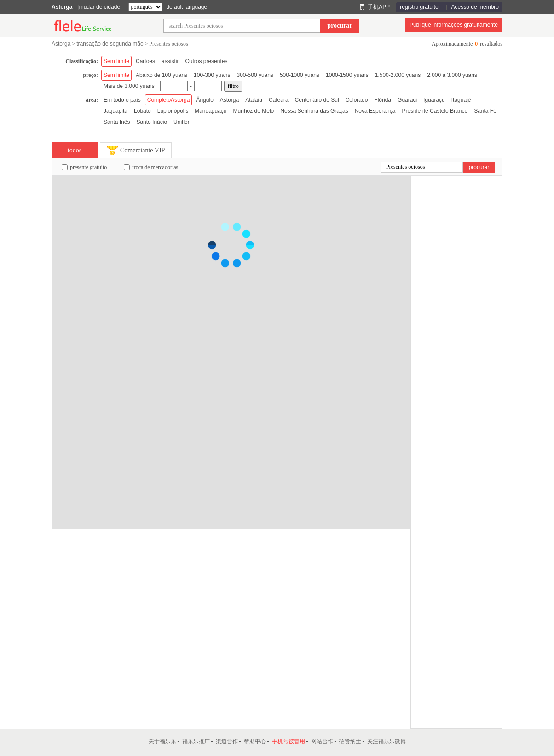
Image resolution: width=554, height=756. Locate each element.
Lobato (142, 111)
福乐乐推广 (196, 741)
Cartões (145, 61)
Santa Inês (117, 122)
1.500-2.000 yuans (398, 75)
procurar (340, 26)
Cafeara (279, 100)
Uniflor (182, 122)
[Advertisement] (456, 314)
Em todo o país (122, 100)
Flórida (383, 100)
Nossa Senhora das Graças (314, 111)
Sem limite (116, 61)
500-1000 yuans (300, 75)
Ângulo (205, 100)
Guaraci (407, 100)
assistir (170, 61)
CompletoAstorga (169, 100)
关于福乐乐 (162, 741)
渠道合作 (227, 741)
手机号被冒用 (289, 741)
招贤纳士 (350, 741)
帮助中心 (255, 741)
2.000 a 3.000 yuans (452, 75)
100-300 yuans (212, 75)
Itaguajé (461, 100)
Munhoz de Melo (254, 111)
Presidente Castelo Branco (435, 111)
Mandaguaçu (211, 111)
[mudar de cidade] (99, 7)
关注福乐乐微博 (387, 741)
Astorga (62, 7)
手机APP (379, 7)
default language (187, 7)
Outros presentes (206, 61)
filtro (233, 86)
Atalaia (254, 100)
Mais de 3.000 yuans (129, 86)
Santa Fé (485, 111)
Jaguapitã (115, 111)
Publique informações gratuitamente (454, 25)
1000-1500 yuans (347, 75)
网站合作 (322, 741)
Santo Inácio (152, 122)
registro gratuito (419, 7)
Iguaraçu (434, 100)
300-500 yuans (255, 75)
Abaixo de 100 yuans (162, 75)
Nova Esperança (375, 111)
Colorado (357, 100)
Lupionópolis (173, 111)
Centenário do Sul (317, 100)
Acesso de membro (475, 7)
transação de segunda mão (110, 44)
